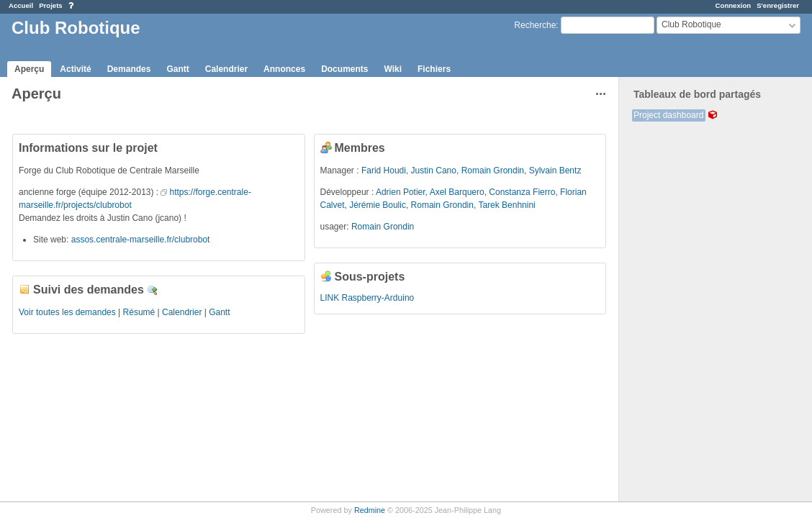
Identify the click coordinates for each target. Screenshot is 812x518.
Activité (75, 69)
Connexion (734, 5)
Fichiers (434, 69)
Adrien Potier (401, 192)
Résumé (139, 312)
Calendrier (226, 69)
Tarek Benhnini (506, 205)
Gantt (177, 69)
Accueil (21, 5)
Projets (51, 5)
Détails (153, 291)
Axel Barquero (457, 192)
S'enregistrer (778, 5)
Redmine (370, 510)
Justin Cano (434, 171)
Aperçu (29, 69)
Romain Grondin (493, 171)
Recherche (535, 25)
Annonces (284, 69)
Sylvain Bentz (555, 171)
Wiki (393, 69)
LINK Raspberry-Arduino (367, 298)
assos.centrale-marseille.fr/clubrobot (141, 240)
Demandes (129, 69)
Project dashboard (668, 115)
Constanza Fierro (522, 192)
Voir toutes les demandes (67, 312)
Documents (344, 69)
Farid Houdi (384, 171)
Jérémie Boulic (378, 205)
